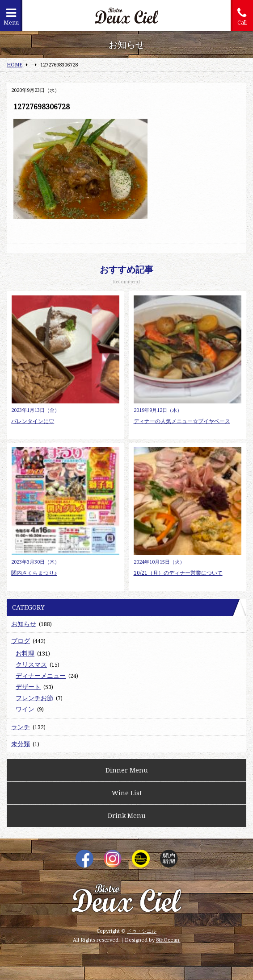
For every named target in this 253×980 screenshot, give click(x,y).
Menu (11, 17)
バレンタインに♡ (33, 421)
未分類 (21, 744)
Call (242, 17)
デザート (28, 687)
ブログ (21, 641)
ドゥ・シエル (142, 931)
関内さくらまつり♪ (34, 573)
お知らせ (24, 624)
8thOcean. (168, 940)
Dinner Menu (127, 770)
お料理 (25, 653)
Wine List (127, 793)
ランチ (21, 727)
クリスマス (31, 664)
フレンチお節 (34, 698)
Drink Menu (127, 816)
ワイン (25, 709)
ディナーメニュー (41, 675)
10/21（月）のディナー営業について (178, 573)
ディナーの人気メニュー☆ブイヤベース (182, 421)
